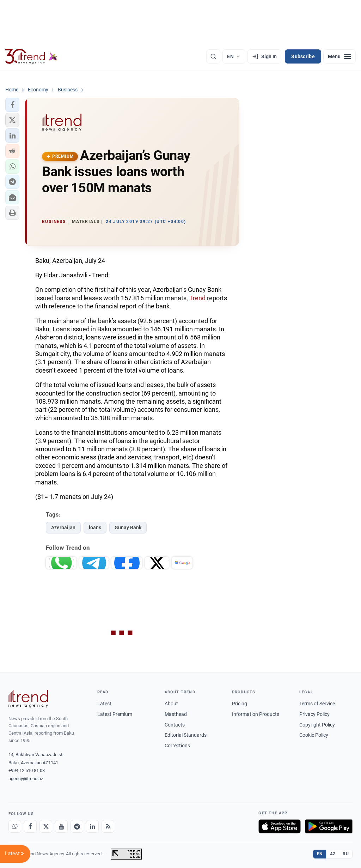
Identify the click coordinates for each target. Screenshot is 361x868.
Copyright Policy (317, 725)
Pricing (240, 704)
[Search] (213, 56)
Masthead (176, 714)
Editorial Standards (186, 735)
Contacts (175, 725)
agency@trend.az (26, 779)
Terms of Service (317, 704)
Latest (104, 704)
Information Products (256, 714)
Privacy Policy (314, 714)
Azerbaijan (63, 528)
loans (95, 528)
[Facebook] (30, 826)
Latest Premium (115, 714)
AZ (333, 854)
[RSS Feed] (108, 826)
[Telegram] (77, 826)
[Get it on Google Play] (329, 826)
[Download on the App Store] (280, 826)
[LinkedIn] (92, 826)
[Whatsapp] (15, 826)
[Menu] (339, 56)
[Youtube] (61, 826)
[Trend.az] (31, 56)
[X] (46, 826)
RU (346, 854)
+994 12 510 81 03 (27, 770)
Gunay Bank (128, 528)
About (171, 704)
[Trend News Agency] (28, 699)
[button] (12, 105)
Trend (197, 298)
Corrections (177, 746)
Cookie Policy (314, 735)
